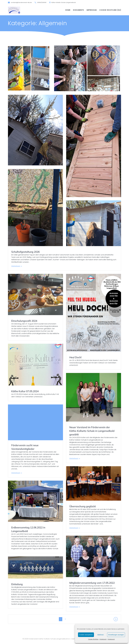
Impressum (103, 639)
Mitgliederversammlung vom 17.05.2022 (92, 583)
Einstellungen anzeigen (116, 635)
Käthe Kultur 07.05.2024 (25, 391)
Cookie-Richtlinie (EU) (110, 10)
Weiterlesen (16, 266)
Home (68, 10)
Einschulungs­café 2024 (24, 321)
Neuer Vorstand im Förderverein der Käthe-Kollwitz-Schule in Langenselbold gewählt (92, 431)
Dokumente (78, 10)
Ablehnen (101, 635)
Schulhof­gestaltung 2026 (25, 252)
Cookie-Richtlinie (93, 639)
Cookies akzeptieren (86, 635)
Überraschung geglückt (83, 506)
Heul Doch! (75, 357)
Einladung (17, 584)
